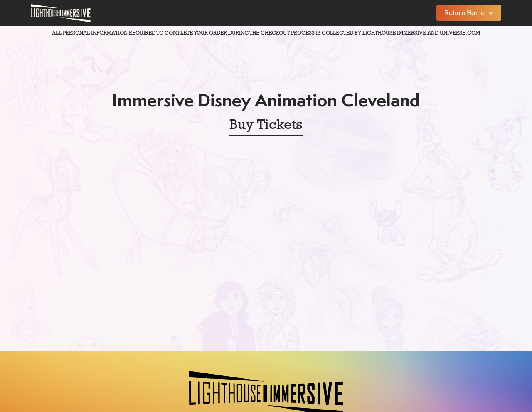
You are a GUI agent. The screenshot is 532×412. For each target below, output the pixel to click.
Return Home (469, 13)
